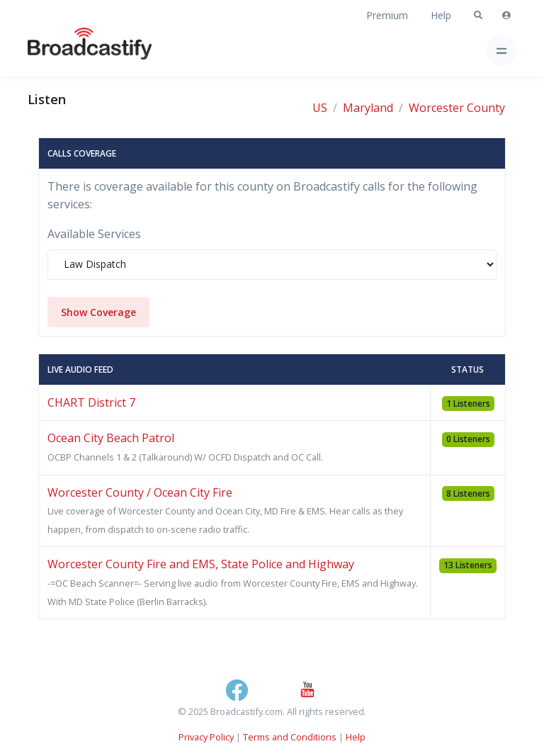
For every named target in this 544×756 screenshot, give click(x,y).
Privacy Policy (206, 737)
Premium (387, 15)
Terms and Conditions (290, 737)
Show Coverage (98, 312)
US (320, 108)
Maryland (368, 108)
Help (441, 15)
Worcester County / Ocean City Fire (140, 492)
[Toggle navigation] (501, 51)
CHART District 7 (91, 402)
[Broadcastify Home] (67, 51)
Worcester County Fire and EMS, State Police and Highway (201, 564)
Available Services (94, 234)
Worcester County (457, 108)
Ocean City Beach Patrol (111, 438)
